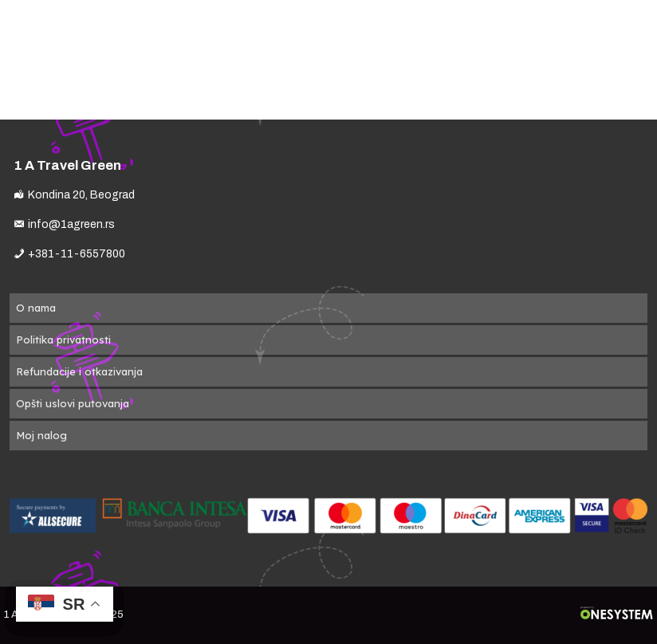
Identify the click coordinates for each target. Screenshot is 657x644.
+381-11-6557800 (77, 254)
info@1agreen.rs (71, 224)
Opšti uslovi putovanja (73, 403)
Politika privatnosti (63, 340)
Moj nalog (41, 435)
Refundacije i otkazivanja (79, 371)
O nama (36, 308)
